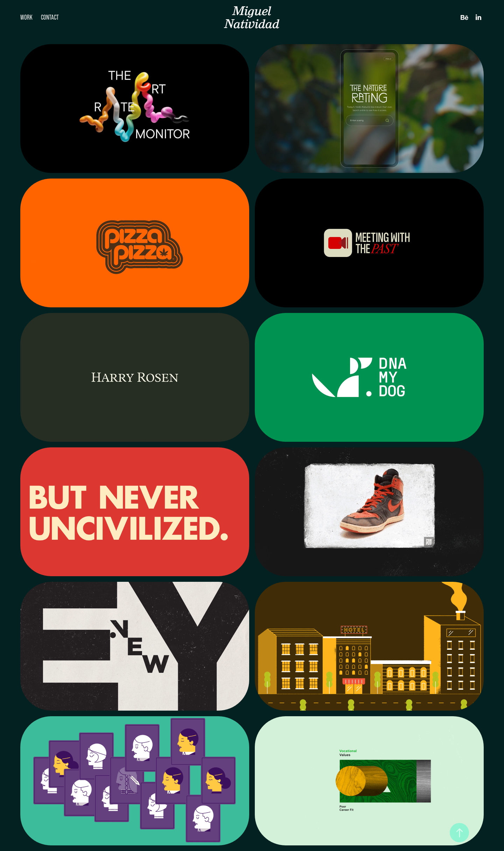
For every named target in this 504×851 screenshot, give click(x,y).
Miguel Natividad (252, 17)
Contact (50, 17)
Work (26, 17)
